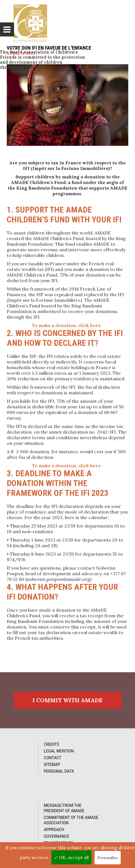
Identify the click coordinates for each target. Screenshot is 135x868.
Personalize (108, 858)
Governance (93, 778)
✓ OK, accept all (71, 857)
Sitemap (25, 768)
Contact (25, 761)
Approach (91, 772)
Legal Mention (32, 754)
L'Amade (30, 23)
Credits (24, 747)
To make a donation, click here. (67, 325)
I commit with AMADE (67, 702)
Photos (24, 821)
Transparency (95, 785)
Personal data (32, 774)
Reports (25, 835)
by (114, 839)
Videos (23, 828)
